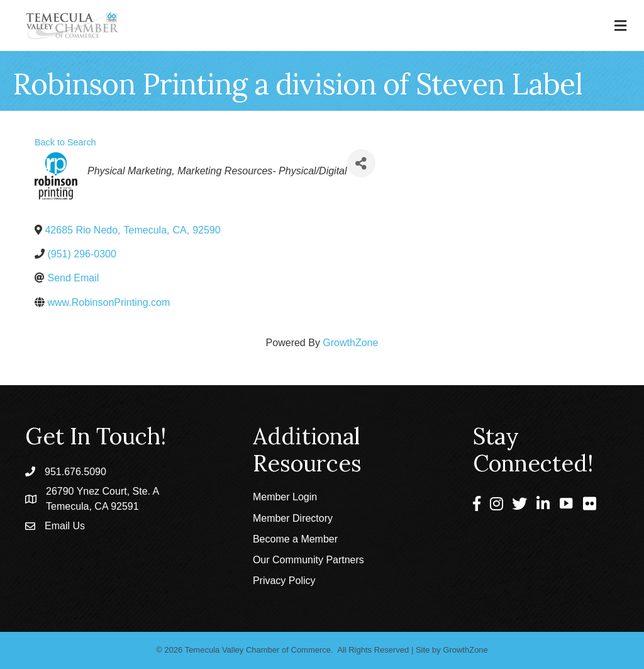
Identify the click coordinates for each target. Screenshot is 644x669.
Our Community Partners (308, 560)
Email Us (65, 526)
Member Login (285, 497)
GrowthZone (350, 343)
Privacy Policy (284, 581)
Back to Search (65, 142)
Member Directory (293, 518)
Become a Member (295, 539)
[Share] (361, 163)
